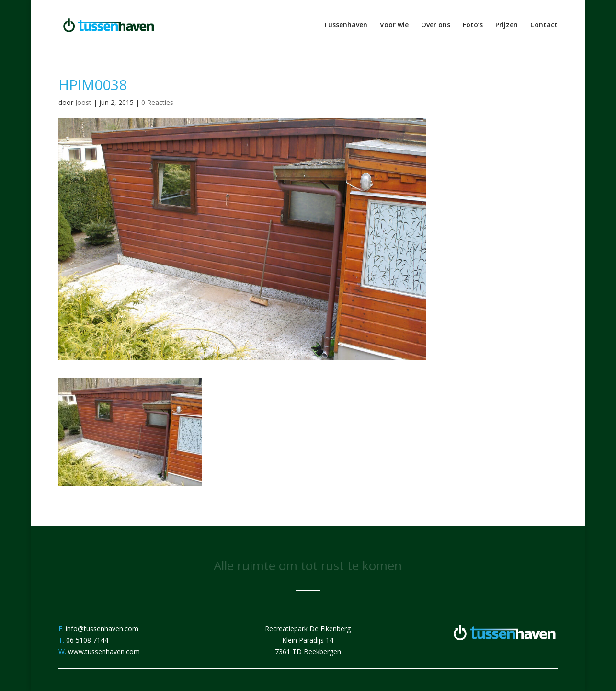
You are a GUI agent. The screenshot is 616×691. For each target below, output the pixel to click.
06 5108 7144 (87, 640)
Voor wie (394, 25)
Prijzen (507, 25)
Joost (83, 102)
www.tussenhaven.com (104, 651)
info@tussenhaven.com (102, 628)
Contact (544, 25)
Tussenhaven (345, 25)
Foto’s (473, 25)
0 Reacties (157, 102)
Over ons (436, 25)
